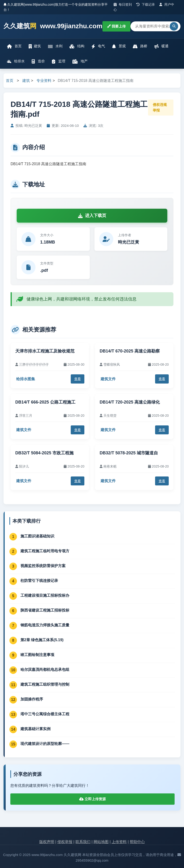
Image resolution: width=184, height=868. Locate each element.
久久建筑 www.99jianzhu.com (53, 26)
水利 (55, 46)
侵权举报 (65, 842)
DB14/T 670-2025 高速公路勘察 (130, 351)
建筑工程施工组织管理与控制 (45, 684)
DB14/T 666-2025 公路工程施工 (45, 402)
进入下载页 (92, 216)
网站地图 (101, 842)
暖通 (161, 46)
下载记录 (146, 4)
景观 (119, 46)
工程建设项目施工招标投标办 (45, 595)
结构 (77, 46)
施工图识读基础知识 (37, 536)
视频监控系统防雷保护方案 (43, 566)
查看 (78, 379)
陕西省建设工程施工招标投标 (45, 610)
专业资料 (44, 81)
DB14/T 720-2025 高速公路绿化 (130, 402)
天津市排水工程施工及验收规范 (45, 351)
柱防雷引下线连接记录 (39, 581)
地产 (80, 61)
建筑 (35, 46)
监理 (59, 61)
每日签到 (123, 4)
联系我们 (83, 842)
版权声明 (47, 842)
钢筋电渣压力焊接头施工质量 (45, 625)
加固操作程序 (32, 699)
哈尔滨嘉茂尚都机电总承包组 (45, 670)
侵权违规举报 (160, 107)
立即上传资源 (92, 799)
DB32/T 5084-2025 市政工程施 (44, 453)
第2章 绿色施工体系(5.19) (42, 640)
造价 (38, 61)
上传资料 (119, 842)
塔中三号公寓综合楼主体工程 (45, 714)
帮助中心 (137, 842)
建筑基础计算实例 (35, 729)
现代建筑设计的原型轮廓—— (45, 744)
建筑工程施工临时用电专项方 (45, 551)
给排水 (16, 61)
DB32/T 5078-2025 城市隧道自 (129, 453)
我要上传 (116, 26)
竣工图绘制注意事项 (37, 655)
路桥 (140, 46)
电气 (98, 46)
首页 (14, 46)
